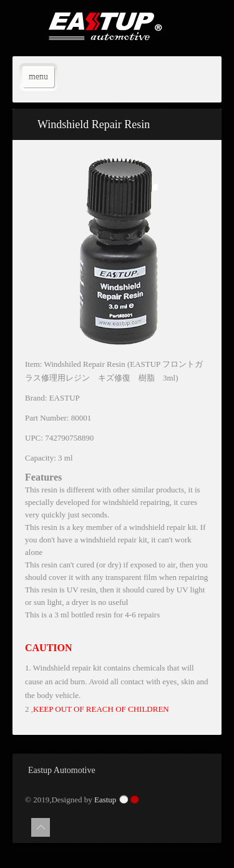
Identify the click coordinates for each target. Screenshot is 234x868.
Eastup (105, 800)
